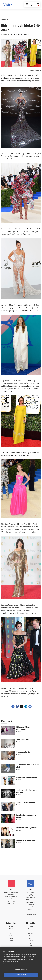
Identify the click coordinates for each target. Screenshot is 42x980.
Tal (31, 946)
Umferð (31, 907)
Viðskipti (11, 929)
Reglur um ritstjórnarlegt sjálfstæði (11, 894)
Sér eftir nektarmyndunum (26, 803)
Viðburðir (31, 933)
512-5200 (32, 893)
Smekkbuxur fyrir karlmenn (26, 778)
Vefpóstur (31, 910)
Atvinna (31, 931)
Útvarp (11, 941)
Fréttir (11, 926)
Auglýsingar (31, 895)
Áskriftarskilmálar (31, 902)
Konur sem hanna (22, 740)
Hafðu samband (31, 898)
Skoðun (11, 936)
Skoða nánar (7, 964)
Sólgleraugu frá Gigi (23, 752)
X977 (31, 943)
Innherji (31, 926)
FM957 (31, 941)
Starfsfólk (31, 905)
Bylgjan (31, 938)
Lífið (11, 933)
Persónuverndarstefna (11, 897)
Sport (11, 931)
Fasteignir (31, 929)
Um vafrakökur (31, 912)
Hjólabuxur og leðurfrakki (25, 840)
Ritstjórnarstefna (31, 900)
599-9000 (12, 904)
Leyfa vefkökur (21, 975)
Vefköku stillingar (21, 970)
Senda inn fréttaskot (31, 914)
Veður (31, 936)
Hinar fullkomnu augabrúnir (26, 828)
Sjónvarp (11, 938)
